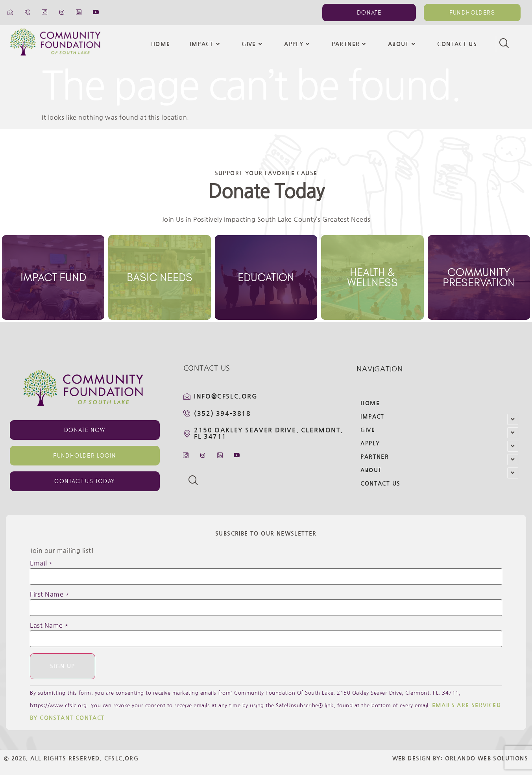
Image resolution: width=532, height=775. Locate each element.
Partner (350, 44)
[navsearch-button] (504, 44)
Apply (298, 44)
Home (161, 44)
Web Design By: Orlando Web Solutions (460, 758)
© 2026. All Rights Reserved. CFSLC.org (71, 758)
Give (253, 44)
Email (42, 563)
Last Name (49, 625)
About (403, 44)
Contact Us (457, 44)
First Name (50, 594)
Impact (206, 44)
